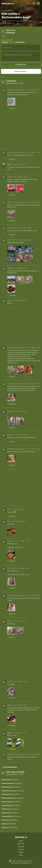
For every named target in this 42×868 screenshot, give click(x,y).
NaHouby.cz (8, 3)
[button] (34, 3)
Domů (21, 841)
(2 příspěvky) (11, 787)
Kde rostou (21, 844)
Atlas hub (21, 847)
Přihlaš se (5, 42)
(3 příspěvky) (13, 791)
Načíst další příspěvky (10, 767)
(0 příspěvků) (11, 802)
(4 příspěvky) (10, 780)
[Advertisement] (21, 130)
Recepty (21, 849)
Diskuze (21, 852)
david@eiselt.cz (26, 863)
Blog (21, 855)
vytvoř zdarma (20, 42)
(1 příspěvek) (10, 794)
